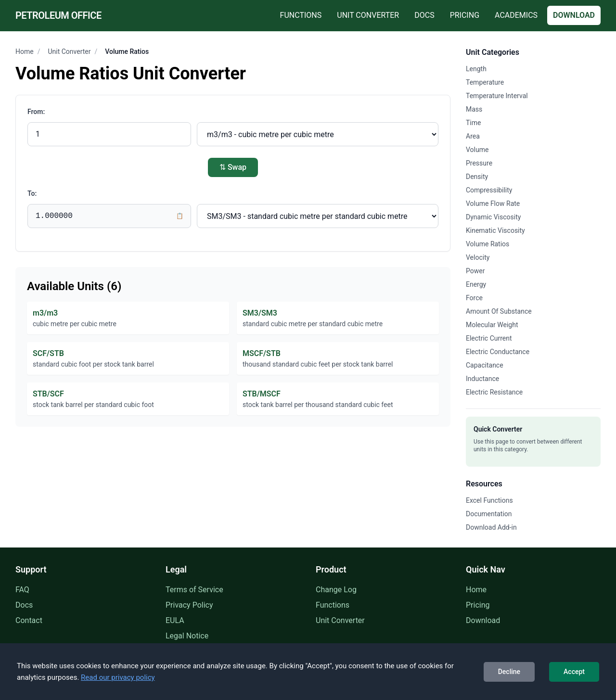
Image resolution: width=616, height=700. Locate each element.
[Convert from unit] (318, 134)
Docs (424, 15)
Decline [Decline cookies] (509, 672)
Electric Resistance (494, 392)
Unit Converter (368, 15)
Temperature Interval (497, 96)
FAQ (22, 590)
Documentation (489, 514)
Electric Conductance (498, 352)
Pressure (479, 163)
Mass (474, 109)
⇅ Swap (233, 167)
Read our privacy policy (118, 677)
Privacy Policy (189, 605)
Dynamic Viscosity (493, 217)
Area (473, 136)
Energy (476, 284)
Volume (477, 150)
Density (477, 177)
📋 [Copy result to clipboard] (180, 216)
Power (475, 271)
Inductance (482, 379)
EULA (175, 620)
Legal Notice (187, 636)
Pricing (465, 15)
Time (473, 123)
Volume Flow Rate (493, 204)
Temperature (485, 82)
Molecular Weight (492, 325)
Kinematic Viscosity (495, 230)
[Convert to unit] (318, 216)
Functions (301, 15)
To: (32, 193)
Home (25, 51)
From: (36, 112)
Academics (516, 15)
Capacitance (485, 365)
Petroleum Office (58, 15)
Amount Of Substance (499, 311)
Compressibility (489, 190)
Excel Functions (489, 500)
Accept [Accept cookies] (574, 672)
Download (574, 15)
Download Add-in (491, 527)
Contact (29, 620)
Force (474, 298)
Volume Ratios (488, 244)
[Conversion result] (109, 216)
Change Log (336, 590)
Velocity (478, 257)
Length (476, 69)
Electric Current (489, 338)
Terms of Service (194, 590)
